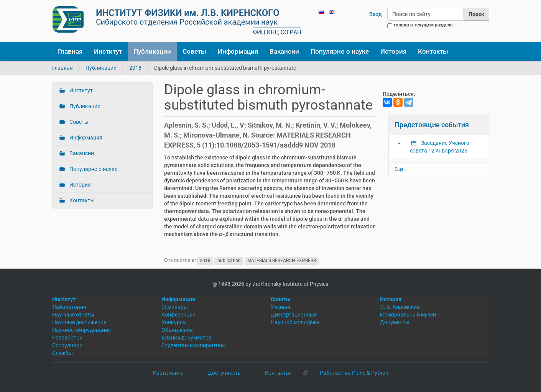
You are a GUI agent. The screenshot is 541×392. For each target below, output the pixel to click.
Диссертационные (294, 315)
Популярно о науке (340, 51)
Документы (395, 322)
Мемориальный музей (408, 315)
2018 (135, 68)
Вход (376, 14)
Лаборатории (69, 307)
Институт (108, 51)
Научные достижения (79, 322)
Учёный (280, 307)
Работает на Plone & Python (354, 373)
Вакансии (284, 51)
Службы (62, 353)
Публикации (152, 51)
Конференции (178, 315)
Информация (238, 51)
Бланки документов (187, 338)
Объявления (177, 330)
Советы (194, 51)
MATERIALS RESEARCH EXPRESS (282, 261)
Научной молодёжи (295, 322)
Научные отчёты (73, 315)
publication (229, 261)
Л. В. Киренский (400, 307)
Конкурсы (174, 322)
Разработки (67, 338)
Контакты (433, 51)
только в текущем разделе (423, 25)
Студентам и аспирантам (193, 345)
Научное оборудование (81, 330)
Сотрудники (67, 345)
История (393, 51)
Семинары (175, 307)
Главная (70, 51)
